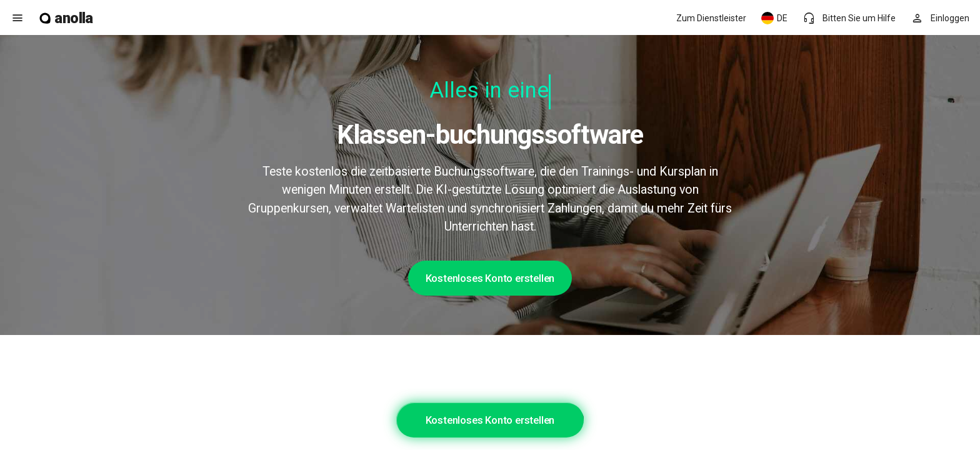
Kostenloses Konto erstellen (490, 278)
